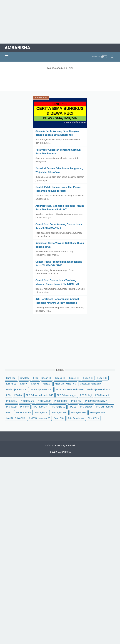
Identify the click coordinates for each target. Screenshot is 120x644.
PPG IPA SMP (44, 401)
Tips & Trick (94, 418)
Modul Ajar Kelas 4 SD (17, 389)
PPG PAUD (11, 407)
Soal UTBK (59, 418)
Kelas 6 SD (11, 384)
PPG (8, 395)
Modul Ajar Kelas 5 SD (42, 389)
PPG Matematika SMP (96, 401)
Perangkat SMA (60, 412)
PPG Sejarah (86, 407)
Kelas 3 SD (74, 378)
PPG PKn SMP (40, 407)
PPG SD (73, 407)
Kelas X (24, 384)
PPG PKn (25, 407)
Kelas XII (47, 384)
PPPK (9, 412)
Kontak (72, 445)
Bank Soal (11, 378)
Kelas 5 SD (102, 378)
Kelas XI (35, 384)
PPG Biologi (86, 395)
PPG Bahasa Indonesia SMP (39, 395)
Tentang (61, 445)
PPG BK (18, 395)
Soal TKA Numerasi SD (39, 418)
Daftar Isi (49, 445)
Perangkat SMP (97, 412)
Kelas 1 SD (46, 378)
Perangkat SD (42, 412)
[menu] (8, 57)
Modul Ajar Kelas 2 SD (90, 384)
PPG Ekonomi (102, 395)
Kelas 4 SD (88, 378)
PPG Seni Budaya (105, 407)
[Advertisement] (60, 22)
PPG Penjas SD (58, 407)
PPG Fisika (11, 401)
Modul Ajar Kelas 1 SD (65, 384)
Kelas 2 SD (60, 378)
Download (25, 378)
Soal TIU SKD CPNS (16, 418)
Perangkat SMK (79, 412)
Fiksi (35, 378)
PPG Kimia (76, 401)
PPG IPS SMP (61, 401)
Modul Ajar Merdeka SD (99, 389)
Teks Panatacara (76, 418)
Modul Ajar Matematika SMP (70, 389)
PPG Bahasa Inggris (67, 395)
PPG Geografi (27, 401)
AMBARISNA (17, 48)
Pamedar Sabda (23, 412)
